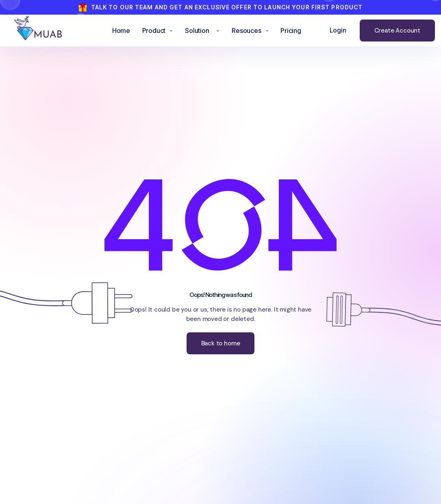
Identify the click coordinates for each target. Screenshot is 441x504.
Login (338, 30)
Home (121, 31)
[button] (158, 31)
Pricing (291, 31)
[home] (45, 31)
